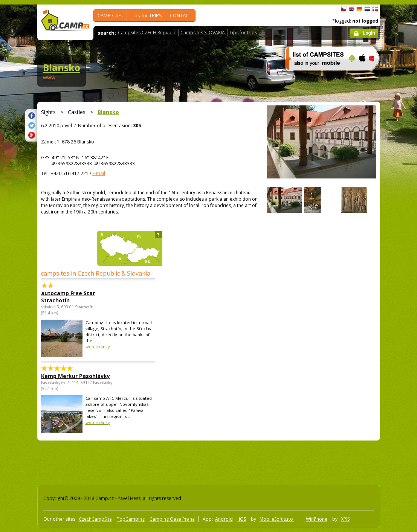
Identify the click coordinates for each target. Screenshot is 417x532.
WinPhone (317, 519)
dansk (375, 9)
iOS (242, 519)
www (49, 77)
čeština (344, 9)
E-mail (99, 173)
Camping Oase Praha (172, 519)
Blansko (62, 67)
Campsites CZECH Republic (147, 33)
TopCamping (131, 519)
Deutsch (359, 9)
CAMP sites (110, 15)
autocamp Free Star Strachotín (68, 297)
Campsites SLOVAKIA (203, 33)
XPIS (345, 519)
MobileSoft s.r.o (277, 519)
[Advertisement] (173, 461)
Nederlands (367, 9)
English (351, 9)
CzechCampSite (95, 519)
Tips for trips (243, 33)
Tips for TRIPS (146, 15)
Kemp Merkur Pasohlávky (76, 376)
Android (224, 519)
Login (369, 33)
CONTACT (181, 15)
